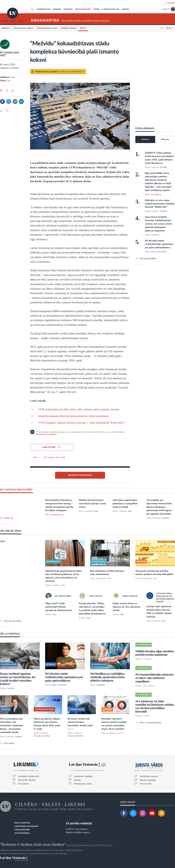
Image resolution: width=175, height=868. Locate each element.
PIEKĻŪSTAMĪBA (22, 830)
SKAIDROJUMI (44, 9)
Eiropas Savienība (42, 736)
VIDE (2, 542)
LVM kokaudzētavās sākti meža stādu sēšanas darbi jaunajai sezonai (79, 409)
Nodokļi (164, 211)
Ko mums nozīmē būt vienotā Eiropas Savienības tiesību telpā (80, 722)
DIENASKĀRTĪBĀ (83, 9)
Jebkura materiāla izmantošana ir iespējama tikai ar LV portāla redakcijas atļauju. (42, 850)
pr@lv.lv (87, 833)
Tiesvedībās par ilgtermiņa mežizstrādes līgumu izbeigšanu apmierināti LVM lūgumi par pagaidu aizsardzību (159, 507)
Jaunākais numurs (149, 776)
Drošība (164, 167)
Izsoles (78, 780)
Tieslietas (155, 235)
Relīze (13, 77)
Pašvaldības (156, 195)
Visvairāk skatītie (27, 780)
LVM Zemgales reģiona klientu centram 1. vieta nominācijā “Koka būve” (82, 423)
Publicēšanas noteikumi (47, 434)
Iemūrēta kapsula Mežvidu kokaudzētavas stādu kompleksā (73, 416)
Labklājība (101, 685)
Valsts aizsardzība (159, 252)
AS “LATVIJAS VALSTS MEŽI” (16, 490)
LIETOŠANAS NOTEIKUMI (26, 826)
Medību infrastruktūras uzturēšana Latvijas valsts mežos (92, 504)
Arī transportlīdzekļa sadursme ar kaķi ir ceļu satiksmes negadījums (154, 678)
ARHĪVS (126, 9)
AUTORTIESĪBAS (22, 833)
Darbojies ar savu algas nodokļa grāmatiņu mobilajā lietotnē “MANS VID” (160, 204)
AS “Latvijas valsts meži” (55, 457)
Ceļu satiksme (149, 686)
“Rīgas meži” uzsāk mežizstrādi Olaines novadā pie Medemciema (59, 607)
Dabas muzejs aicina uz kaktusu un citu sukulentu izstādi (127, 607)
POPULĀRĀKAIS (145, 128)
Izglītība (19, 737)
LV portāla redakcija (79, 823)
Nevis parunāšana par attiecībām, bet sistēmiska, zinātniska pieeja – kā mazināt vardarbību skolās (12, 726)
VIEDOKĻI (68, 9)
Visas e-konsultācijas (150, 723)
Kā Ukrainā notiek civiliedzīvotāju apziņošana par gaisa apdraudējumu (159, 244)
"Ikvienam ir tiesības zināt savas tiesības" (33, 845)
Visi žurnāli (145, 784)
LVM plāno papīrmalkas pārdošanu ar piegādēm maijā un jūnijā (125, 504)
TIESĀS (96, 9)
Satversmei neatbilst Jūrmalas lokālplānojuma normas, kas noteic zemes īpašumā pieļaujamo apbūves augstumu (159, 224)
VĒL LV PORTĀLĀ (10, 634)
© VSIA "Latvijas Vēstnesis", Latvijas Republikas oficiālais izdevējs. (34, 854)
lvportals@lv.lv (82, 829)
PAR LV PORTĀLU (22, 823)
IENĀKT (171, 3)
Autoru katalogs (148, 780)
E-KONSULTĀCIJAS (111, 9)
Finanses (120, 733)
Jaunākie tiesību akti (29, 776)
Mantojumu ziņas (83, 784)
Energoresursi (57, 515)
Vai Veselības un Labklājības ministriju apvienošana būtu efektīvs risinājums (108, 677)
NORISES (57, 9)
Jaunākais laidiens (83, 776)
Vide (9, 81)
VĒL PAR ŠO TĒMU (11, 531)
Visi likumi (23, 784)
